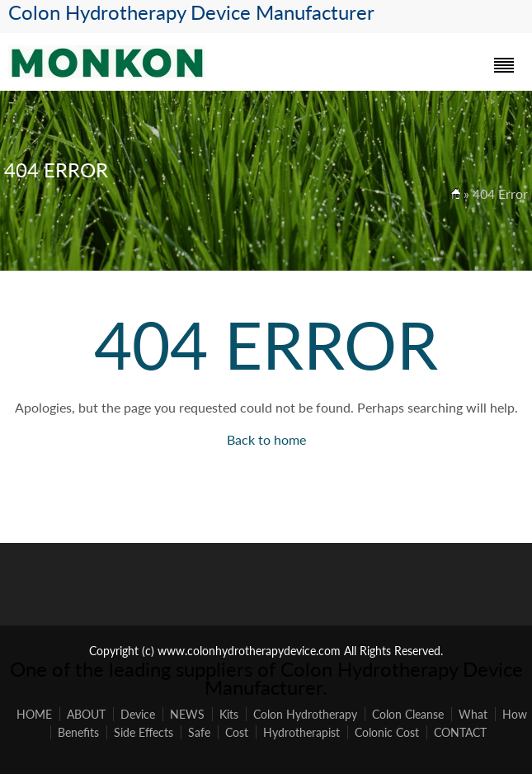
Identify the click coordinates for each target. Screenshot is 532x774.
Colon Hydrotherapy (305, 714)
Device (138, 714)
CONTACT (460, 732)
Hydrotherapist (301, 732)
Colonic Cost (387, 732)
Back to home (266, 439)
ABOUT (86, 714)
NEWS (187, 714)
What (473, 714)
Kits (229, 714)
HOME (34, 714)
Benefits (78, 732)
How (515, 714)
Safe (199, 732)
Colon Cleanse (408, 714)
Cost (237, 732)
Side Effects (144, 732)
